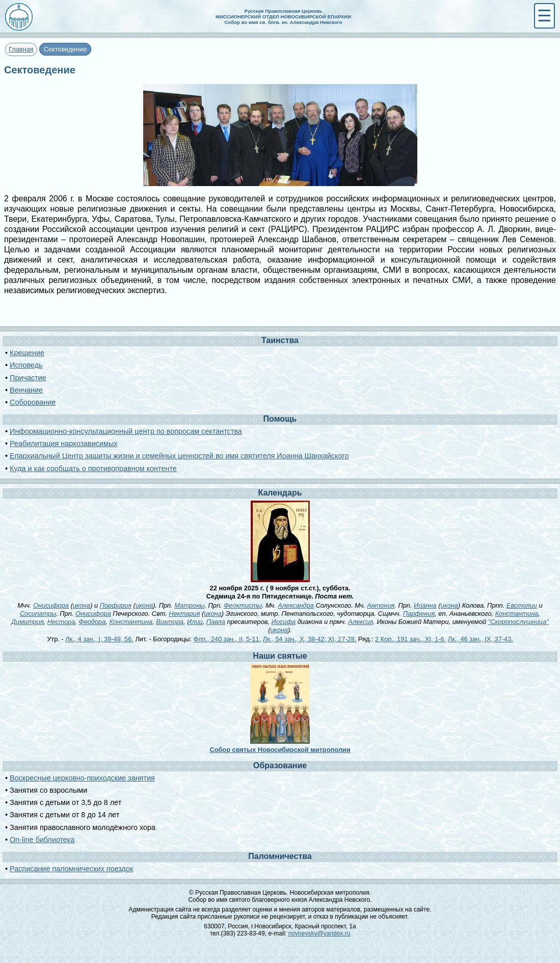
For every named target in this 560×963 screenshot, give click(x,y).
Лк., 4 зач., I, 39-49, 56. (99, 639)
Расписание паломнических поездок (71, 869)
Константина (517, 614)
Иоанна (425, 605)
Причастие (28, 378)
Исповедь (26, 365)
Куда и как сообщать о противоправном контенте (93, 469)
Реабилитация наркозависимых (63, 444)
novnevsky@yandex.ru (319, 933)
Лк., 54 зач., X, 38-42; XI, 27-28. (310, 639)
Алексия (361, 622)
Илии (195, 622)
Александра (296, 605)
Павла (216, 622)
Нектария (184, 614)
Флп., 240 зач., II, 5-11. (228, 639)
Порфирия (116, 605)
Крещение (27, 353)
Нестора (61, 622)
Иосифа (284, 622)
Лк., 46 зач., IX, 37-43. (481, 639)
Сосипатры (38, 614)
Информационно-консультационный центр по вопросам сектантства (126, 431)
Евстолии (522, 605)
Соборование (33, 402)
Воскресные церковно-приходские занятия (82, 778)
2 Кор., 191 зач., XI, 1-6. (410, 639)
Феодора (92, 622)
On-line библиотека (42, 840)
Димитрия (28, 622)
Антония (381, 605)
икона (82, 605)
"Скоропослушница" (518, 622)
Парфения (419, 614)
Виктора (170, 622)
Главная (21, 49)
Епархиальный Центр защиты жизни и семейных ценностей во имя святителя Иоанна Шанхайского (179, 456)
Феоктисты (243, 605)
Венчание (26, 390)
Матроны (189, 605)
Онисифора (51, 605)
